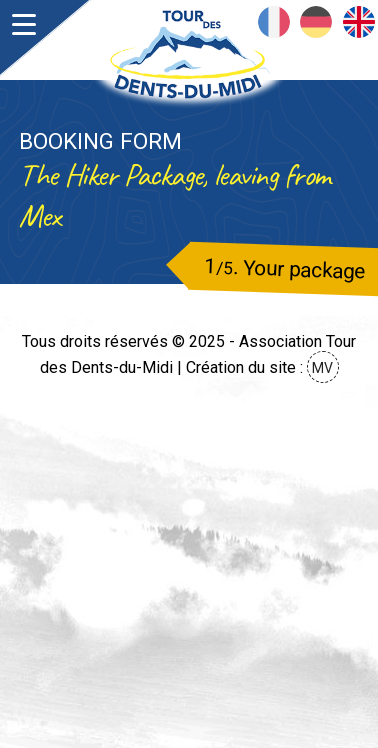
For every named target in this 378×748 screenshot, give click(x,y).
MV (322, 368)
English (359, 22)
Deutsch (316, 22)
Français (274, 22)
